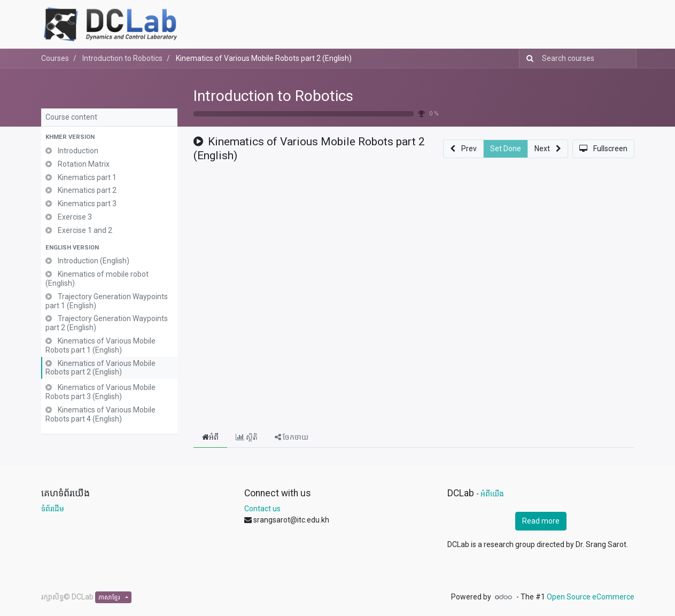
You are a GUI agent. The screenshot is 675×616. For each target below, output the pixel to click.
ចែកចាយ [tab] (292, 437)
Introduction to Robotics (273, 96)
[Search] (528, 59)
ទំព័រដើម (53, 509)
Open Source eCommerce (591, 597)
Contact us (262, 509)
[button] (109, 138)
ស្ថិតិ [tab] (247, 437)
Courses (55, 58)
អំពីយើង (492, 494)
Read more (541, 521)
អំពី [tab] (210, 437)
